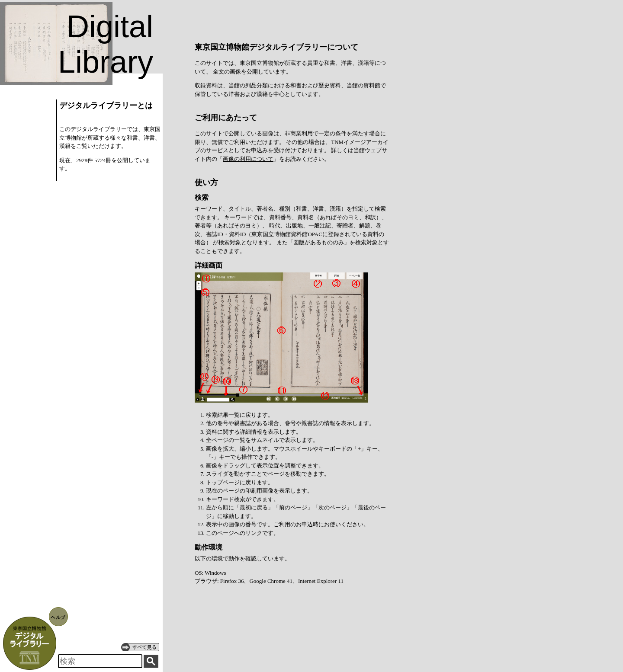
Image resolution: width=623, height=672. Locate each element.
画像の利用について (248, 159)
